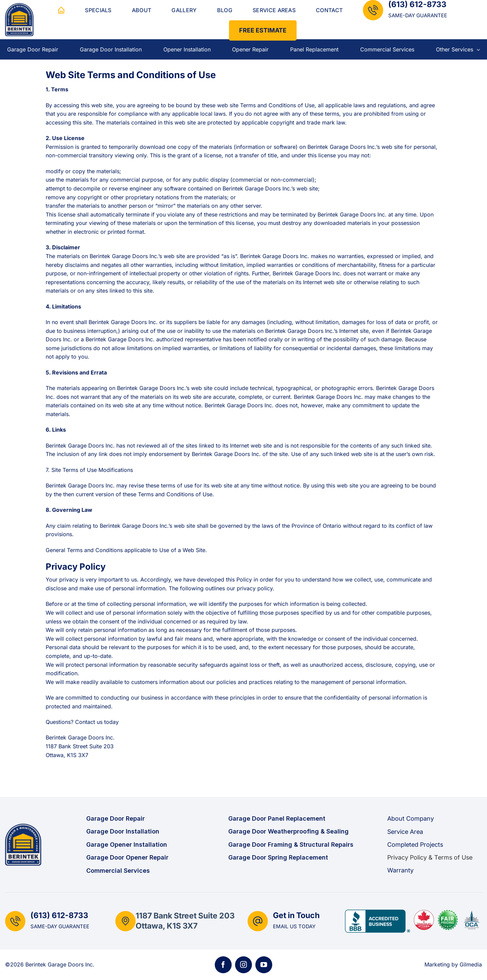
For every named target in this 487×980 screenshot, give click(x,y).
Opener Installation (187, 49)
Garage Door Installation (111, 49)
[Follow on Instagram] (243, 965)
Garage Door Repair (33, 49)
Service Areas (274, 10)
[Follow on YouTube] (264, 965)
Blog (225, 10)
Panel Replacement (314, 49)
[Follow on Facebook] (223, 965)
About (142, 10)
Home (61, 10)
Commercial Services (387, 49)
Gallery (184, 10)
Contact (329, 10)
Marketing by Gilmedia (453, 964)
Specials (98, 10)
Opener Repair (250, 49)
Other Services (458, 50)
